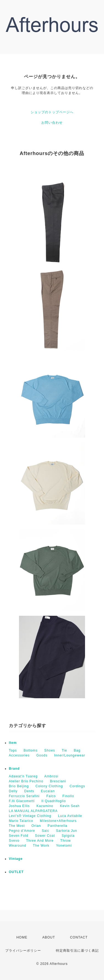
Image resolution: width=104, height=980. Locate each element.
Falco (51, 796)
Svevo (14, 841)
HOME (22, 937)
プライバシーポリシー (23, 951)
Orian (36, 826)
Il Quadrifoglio (54, 801)
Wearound (17, 846)
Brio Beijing (19, 786)
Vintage (16, 859)
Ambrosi (51, 776)
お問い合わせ (52, 123)
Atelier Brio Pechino (26, 781)
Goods (42, 755)
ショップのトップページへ (52, 112)
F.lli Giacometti (22, 801)
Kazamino (45, 806)
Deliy (13, 791)
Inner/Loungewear (70, 755)
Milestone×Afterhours (58, 821)
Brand (14, 769)
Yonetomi (64, 846)
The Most (17, 826)
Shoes (50, 750)
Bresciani (58, 781)
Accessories (19, 755)
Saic (46, 831)
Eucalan (48, 791)
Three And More (40, 841)
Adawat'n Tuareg (23, 776)
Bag (77, 750)
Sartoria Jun (66, 831)
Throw (65, 841)
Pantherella (58, 826)
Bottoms (31, 750)
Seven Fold (19, 836)
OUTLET (16, 872)
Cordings (77, 786)
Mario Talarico (21, 821)
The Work (41, 846)
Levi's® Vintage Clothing (30, 816)
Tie (64, 750)
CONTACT (79, 937)
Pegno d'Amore (22, 831)
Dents (29, 791)
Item (13, 743)
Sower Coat (45, 836)
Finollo (68, 796)
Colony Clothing (49, 786)
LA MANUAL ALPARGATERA (33, 811)
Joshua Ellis (19, 806)
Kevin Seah (70, 806)
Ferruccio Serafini (24, 796)
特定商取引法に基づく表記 (77, 951)
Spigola (68, 836)
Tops (13, 750)
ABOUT (49, 937)
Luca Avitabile (70, 816)
